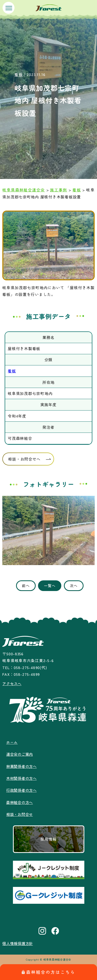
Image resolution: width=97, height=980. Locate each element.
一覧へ (50, 586)
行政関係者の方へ (23, 790)
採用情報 (48, 839)
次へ (74, 586)
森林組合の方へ (20, 802)
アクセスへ (13, 683)
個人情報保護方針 (19, 943)
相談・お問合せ (20, 814)
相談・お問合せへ (24, 459)
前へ (26, 586)
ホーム (12, 742)
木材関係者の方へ (23, 778)
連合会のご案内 (20, 754)
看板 (18, 74)
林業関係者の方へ (23, 766)
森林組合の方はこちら (48, 972)
